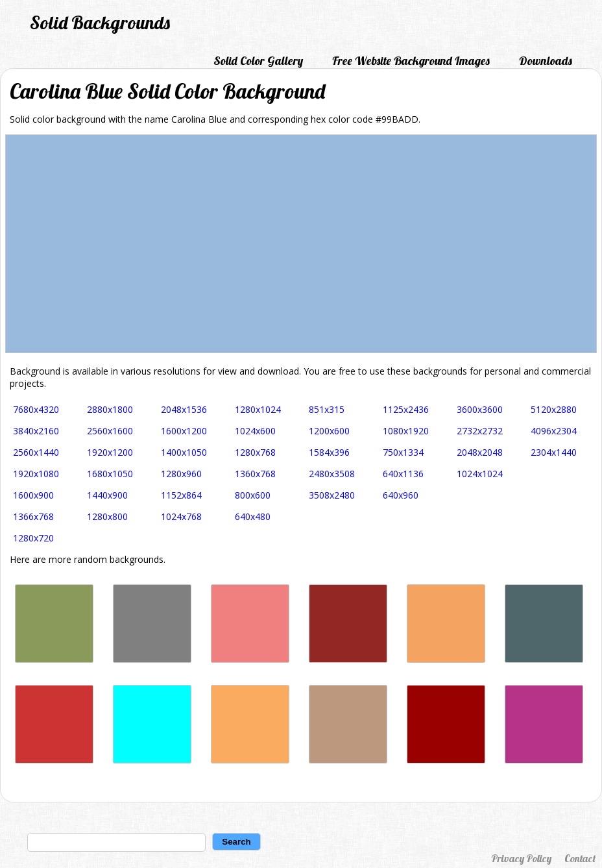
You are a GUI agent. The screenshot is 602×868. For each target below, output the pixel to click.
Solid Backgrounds (100, 22)
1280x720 (33, 538)
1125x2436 (406, 409)
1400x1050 (184, 452)
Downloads (546, 61)
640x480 (253, 516)
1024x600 (255, 431)
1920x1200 (110, 452)
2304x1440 (554, 452)
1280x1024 (258, 409)
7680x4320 (36, 409)
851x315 (327, 409)
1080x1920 (406, 431)
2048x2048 (480, 452)
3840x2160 (36, 431)
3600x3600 (480, 409)
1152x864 (181, 495)
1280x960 (181, 474)
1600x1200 (184, 431)
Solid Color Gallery (258, 61)
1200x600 (329, 431)
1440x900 (107, 495)
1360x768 (255, 474)
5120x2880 (554, 409)
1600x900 (33, 495)
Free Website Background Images (411, 61)
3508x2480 (332, 495)
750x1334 (403, 452)
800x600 (253, 495)
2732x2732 (480, 431)
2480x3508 (332, 474)
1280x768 (255, 452)
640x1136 (403, 474)
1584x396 (329, 452)
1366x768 (33, 516)
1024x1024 (480, 474)
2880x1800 (110, 409)
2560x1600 (110, 431)
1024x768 (181, 516)
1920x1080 (36, 474)
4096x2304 (554, 431)
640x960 (401, 495)
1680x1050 (110, 474)
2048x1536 (184, 409)
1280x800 (107, 516)
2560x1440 (36, 452)
